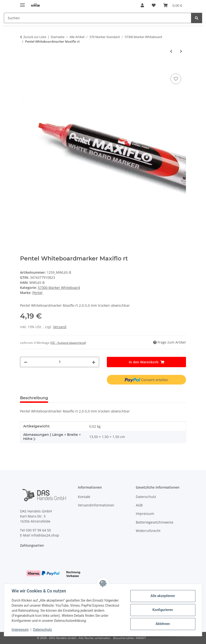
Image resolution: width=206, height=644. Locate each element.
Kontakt (84, 497)
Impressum (20, 630)
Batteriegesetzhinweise (155, 522)
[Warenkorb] (173, 5)
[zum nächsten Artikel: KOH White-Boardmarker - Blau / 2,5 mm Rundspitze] (181, 51)
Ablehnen (162, 624)
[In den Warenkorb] (24, 67)
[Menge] (60, 362)
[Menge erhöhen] (94, 362)
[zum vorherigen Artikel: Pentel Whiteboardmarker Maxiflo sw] (171, 51)
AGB (139, 505)
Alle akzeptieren (162, 596)
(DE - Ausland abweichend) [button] (68, 343)
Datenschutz (43, 630)
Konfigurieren (162, 610)
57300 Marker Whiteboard (59, 288)
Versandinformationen (96, 505)
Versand (60, 327)
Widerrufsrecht (148, 531)
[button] (142, 5)
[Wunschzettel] (154, 5)
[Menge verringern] (26, 362)
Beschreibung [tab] (34, 398)
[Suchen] (98, 18)
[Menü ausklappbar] (22, 3)
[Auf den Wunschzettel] (176, 79)
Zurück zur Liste (35, 37)
